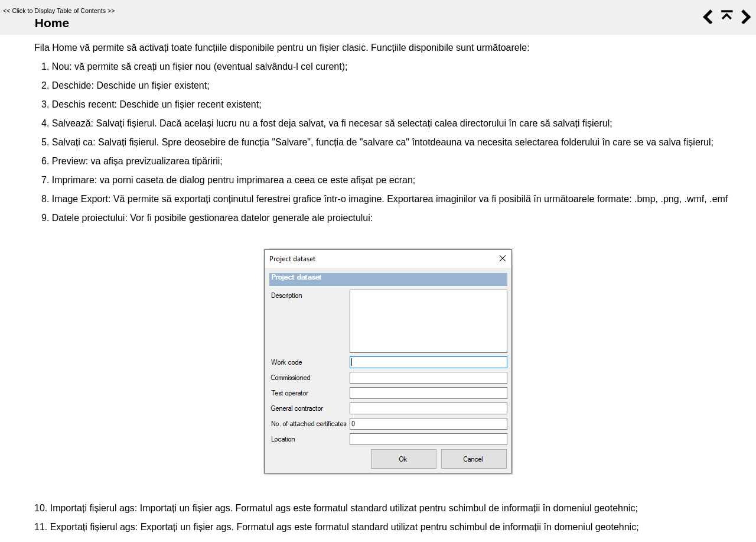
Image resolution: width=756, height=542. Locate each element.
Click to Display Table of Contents (59, 11)
